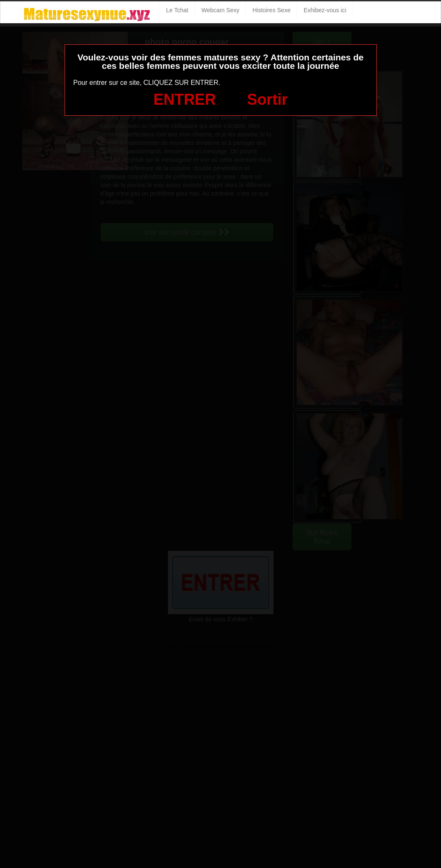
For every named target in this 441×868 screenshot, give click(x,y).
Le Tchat (177, 10)
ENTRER (185, 99)
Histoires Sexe (271, 10)
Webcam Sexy (220, 10)
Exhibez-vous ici (325, 10)
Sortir (267, 99)
